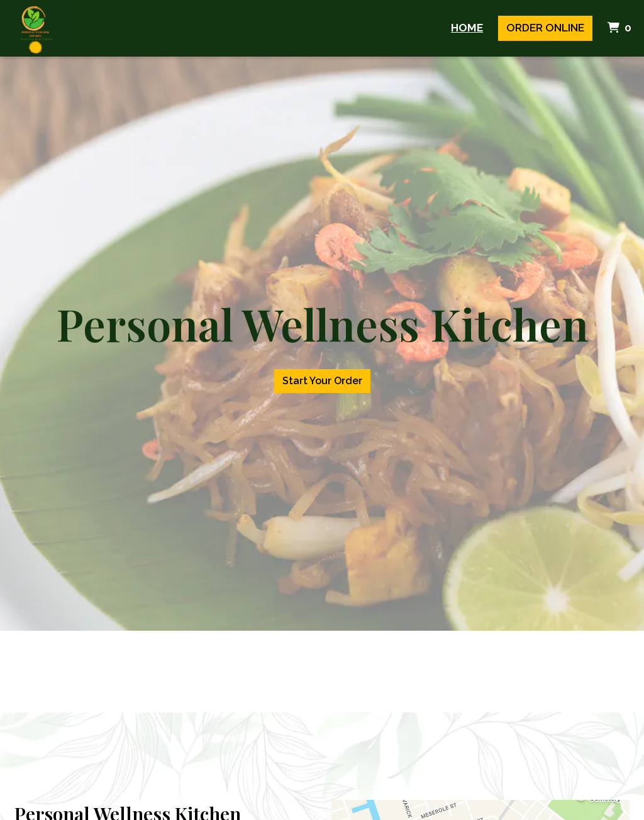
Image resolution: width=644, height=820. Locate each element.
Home (467, 28)
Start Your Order (322, 381)
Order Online (545, 28)
